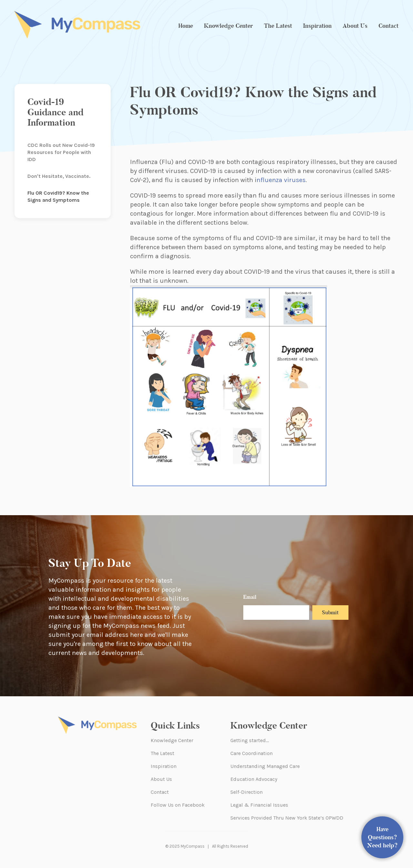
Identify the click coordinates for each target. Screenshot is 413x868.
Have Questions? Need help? (383, 837)
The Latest (278, 26)
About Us (355, 26)
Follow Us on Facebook (178, 805)
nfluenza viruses (281, 180)
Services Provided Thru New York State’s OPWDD (287, 818)
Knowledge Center (228, 26)
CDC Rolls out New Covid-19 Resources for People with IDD (61, 152)
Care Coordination (252, 753)
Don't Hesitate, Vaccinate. (59, 176)
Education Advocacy (254, 779)
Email (250, 597)
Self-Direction (247, 792)
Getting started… (250, 740)
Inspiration (317, 26)
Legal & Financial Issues (259, 805)
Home (186, 26)
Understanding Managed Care (265, 766)
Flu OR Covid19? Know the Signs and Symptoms (58, 196)
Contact (388, 26)
